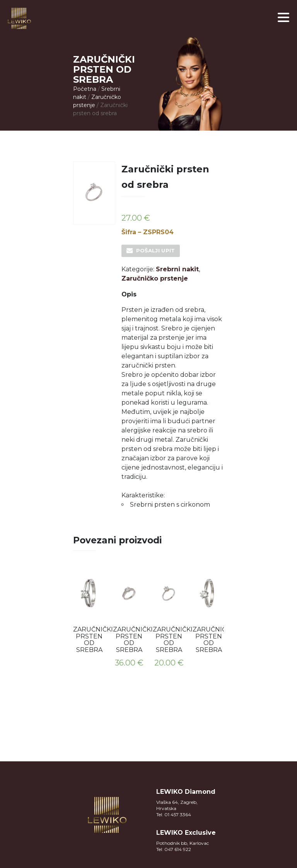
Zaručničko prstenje (155, 278)
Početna (85, 89)
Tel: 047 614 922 (174, 849)
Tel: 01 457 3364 (174, 814)
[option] (89, 612)
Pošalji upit (156, 250)
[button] (283, 17)
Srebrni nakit (177, 269)
